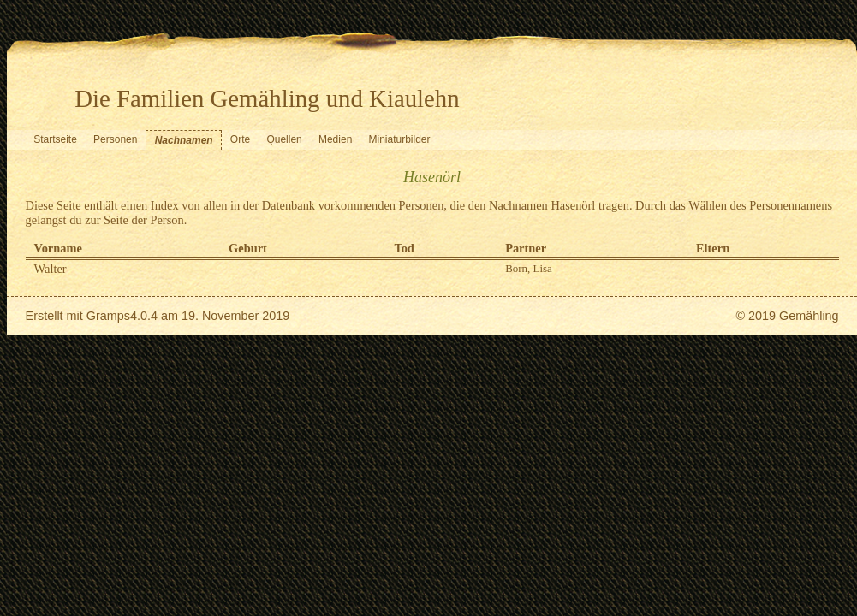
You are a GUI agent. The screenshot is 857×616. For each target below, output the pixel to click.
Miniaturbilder (400, 139)
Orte (240, 139)
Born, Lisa (529, 268)
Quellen (284, 139)
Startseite (55, 139)
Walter (51, 269)
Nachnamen (184, 140)
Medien (335, 139)
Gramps (108, 316)
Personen (115, 139)
